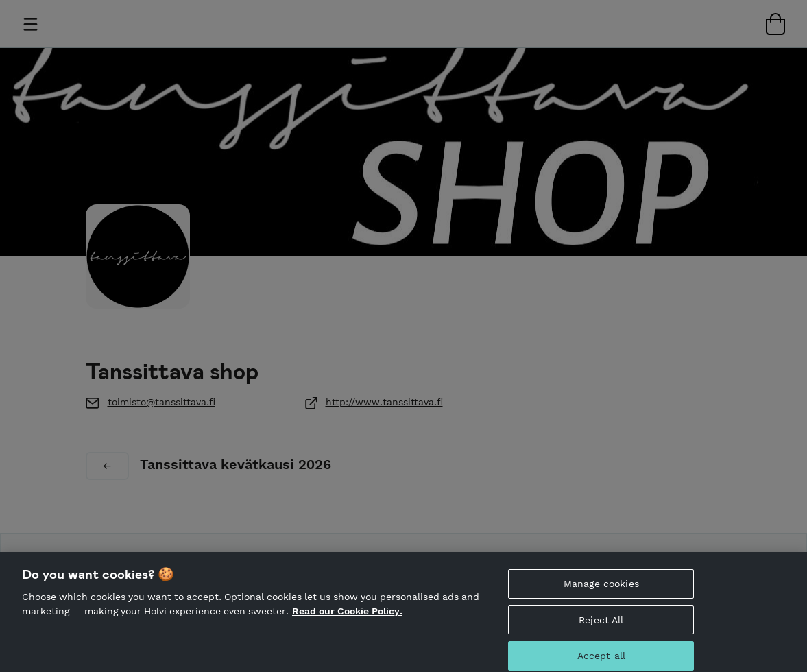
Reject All (601, 626)
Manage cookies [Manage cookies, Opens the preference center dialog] (601, 590)
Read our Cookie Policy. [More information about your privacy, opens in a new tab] (347, 618)
